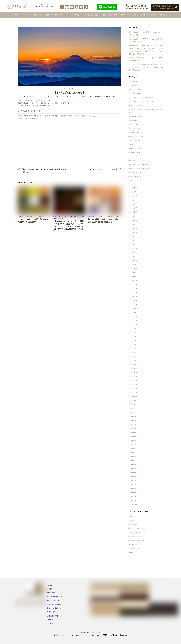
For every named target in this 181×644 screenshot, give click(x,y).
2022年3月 (133, 304)
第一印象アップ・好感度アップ (140, 168)
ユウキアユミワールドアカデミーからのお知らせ (61, 96)
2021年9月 (133, 328)
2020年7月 (133, 380)
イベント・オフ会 (135, 90)
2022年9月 (133, 280)
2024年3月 (133, 216)
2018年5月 (133, 485)
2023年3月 (133, 256)
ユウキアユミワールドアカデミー (32, 96)
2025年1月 (133, 204)
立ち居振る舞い (111, 96)
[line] (72, 7)
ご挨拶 (27, 15)
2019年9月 (133, 421)
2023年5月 (133, 248)
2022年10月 (133, 276)
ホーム (18, 15)
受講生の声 (125, 15)
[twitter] (81, 7)
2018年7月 (133, 477)
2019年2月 (133, 449)
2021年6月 (133, 340)
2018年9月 (133, 469)
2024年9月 (133, 208)
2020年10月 (133, 368)
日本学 (131, 144)
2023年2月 (133, 260)
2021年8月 (133, 332)
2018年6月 (133, 481)
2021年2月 (132, 357)
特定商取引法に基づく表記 (90, 632)
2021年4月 (133, 348)
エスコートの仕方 (135, 94)
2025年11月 (133, 196)
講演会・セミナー (135, 177)
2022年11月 (133, 272)
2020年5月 (133, 389)
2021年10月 (133, 324)
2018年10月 (133, 465)
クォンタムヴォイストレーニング (141, 102)
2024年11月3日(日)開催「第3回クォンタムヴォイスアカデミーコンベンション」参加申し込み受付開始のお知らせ (146, 67)
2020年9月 (133, 373)
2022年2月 (133, 308)
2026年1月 (133, 192)
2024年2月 (133, 220)
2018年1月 (132, 501)
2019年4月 (133, 441)
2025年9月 (133, 200)
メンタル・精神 (134, 106)
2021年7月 (133, 336)
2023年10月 (133, 232)
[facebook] (62, 7)
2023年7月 (133, 240)
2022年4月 (133, 300)
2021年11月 (133, 320)
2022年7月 (133, 288)
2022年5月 (133, 296)
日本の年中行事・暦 (136, 140)
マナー (92, 96)
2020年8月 (133, 377)
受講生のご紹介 (134, 132)
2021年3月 (133, 352)
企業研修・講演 (134, 128)
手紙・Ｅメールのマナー (137, 136)
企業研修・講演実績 (90, 15)
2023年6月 (133, 244)
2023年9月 (133, 236)
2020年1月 (132, 404)
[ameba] (77, 7)
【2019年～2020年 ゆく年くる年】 (102, 169)
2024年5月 (133, 212)
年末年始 (98, 96)
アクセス (163, 15)
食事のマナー (133, 180)
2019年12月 (133, 409)
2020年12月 (133, 364)
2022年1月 (132, 312)
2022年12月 (133, 268)
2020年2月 (133, 400)
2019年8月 (133, 425)
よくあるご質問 (139, 15)
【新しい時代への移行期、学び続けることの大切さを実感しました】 (43, 171)
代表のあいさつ (134, 124)
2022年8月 (133, 284)
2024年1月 (133, 224)
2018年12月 (133, 457)
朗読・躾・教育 (134, 152)
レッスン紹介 (133, 120)
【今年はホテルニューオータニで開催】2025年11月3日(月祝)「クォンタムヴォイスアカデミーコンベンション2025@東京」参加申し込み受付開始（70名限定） (69, 226)
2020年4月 (133, 393)
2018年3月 (133, 493)
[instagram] (67, 7)
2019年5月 (133, 437)
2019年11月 (133, 413)
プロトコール (84, 96)
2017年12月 (133, 505)
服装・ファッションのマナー (139, 148)
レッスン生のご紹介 (136, 116)
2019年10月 (133, 417)
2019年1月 (132, 453)
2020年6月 (133, 384)
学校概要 (152, 15)
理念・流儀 (37, 15)
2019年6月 (133, 433)
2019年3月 (133, 445)
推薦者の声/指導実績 (109, 15)
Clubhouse (133, 82)
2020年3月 (133, 397)
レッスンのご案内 (72, 15)
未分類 (117, 217)
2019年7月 (133, 429)
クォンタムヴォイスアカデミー (61, 217)
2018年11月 (133, 461)
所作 (103, 96)
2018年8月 (133, 473)
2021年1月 (132, 360)
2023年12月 (133, 228)
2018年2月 (133, 497)
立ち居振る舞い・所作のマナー (140, 164)
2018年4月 (133, 489)
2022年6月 (133, 292)
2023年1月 (133, 264)
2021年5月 (133, 344)
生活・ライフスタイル (137, 160)
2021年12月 (133, 316)
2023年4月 (133, 252)
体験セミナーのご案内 (54, 15)
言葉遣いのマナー (135, 172)
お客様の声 (133, 86)
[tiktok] (86, 7)
